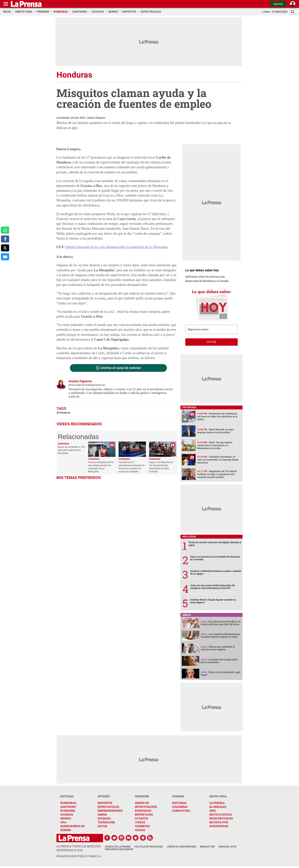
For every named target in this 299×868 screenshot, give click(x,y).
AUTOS (102, 826)
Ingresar (278, 4)
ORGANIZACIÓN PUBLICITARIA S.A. (79, 856)
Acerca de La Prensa (118, 847)
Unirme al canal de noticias (121, 368)
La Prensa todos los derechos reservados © (79, 848)
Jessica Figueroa (96, 118)
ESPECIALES (143, 811)
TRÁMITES (142, 826)
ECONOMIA (68, 811)
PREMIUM (142, 796)
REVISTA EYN (219, 822)
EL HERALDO (218, 807)
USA (63, 822)
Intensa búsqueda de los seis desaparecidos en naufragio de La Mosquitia (117, 247)
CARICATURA (181, 811)
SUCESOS (67, 814)
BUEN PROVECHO (221, 818)
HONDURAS (68, 803)
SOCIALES (104, 818)
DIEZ (212, 811)
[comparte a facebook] (5, 239)
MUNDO (66, 818)
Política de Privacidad (149, 847)
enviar (211, 342)
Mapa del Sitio (228, 847)
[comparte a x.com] (5, 248)
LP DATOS (141, 818)
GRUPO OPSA (218, 796)
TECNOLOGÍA (106, 822)
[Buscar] (293, 12)
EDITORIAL (179, 803)
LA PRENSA (217, 803)
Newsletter (207, 847)
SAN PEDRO (68, 807)
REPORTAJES (144, 814)
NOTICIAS (67, 796)
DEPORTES (105, 803)
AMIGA (102, 814)
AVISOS (140, 830)
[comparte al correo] (5, 257)
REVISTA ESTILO (221, 814)
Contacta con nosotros (182, 847)
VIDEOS (140, 822)
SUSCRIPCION (219, 826)
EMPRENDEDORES (110, 811)
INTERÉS (104, 796)
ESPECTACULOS (108, 807)
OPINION (178, 796)
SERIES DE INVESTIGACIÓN (146, 805)
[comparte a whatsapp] (5, 230)
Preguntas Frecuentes (119, 849)
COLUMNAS (180, 807)
